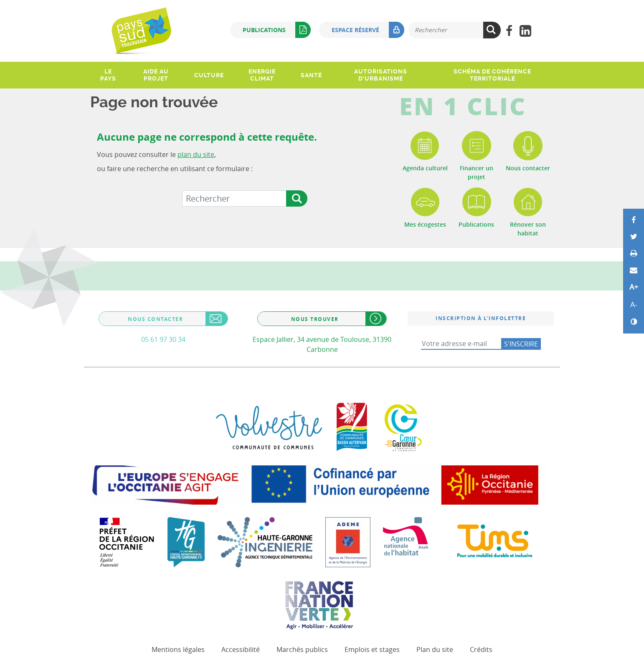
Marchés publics (302, 649)
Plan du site (435, 649)
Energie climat (262, 75)
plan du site (196, 154)
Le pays (108, 75)
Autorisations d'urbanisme (381, 75)
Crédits (481, 649)
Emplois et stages (372, 649)
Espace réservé (368, 30)
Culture (209, 75)
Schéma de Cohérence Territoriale (492, 75)
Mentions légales (178, 649)
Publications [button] (277, 30)
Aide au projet (156, 75)
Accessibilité (241, 649)
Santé (311, 75)
